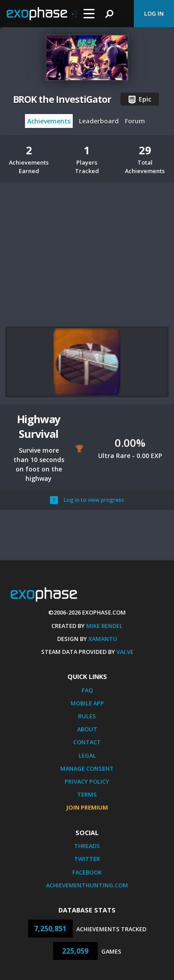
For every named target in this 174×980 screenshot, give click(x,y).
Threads (87, 846)
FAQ (87, 690)
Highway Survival (39, 426)
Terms (87, 794)
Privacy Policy (87, 781)
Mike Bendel (104, 626)
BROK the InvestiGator (62, 99)
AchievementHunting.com (87, 885)
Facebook (87, 872)
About (87, 729)
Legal (87, 755)
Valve (125, 652)
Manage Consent (87, 768)
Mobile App (87, 703)
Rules (87, 716)
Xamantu (103, 639)
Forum (135, 121)
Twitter (87, 859)
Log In (154, 13)
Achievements (49, 121)
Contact (87, 742)
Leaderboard (99, 121)
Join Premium (87, 807)
